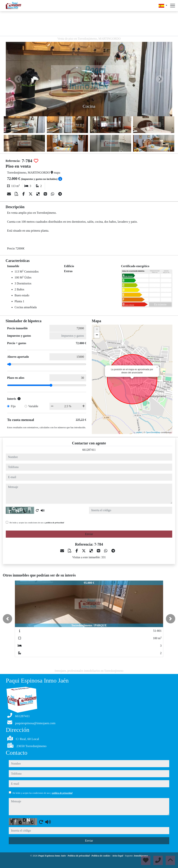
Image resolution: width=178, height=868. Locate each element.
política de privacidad (55, 523)
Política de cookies (101, 856)
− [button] (97, 335)
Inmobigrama (141, 856)
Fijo (13, 406)
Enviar (89, 534)
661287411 (89, 450)
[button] (7, 619)
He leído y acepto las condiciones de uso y (37, 523)
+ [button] (97, 330)
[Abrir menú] (173, 6)
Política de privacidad (79, 856)
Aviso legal (118, 856)
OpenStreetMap (153, 432)
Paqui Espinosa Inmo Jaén (52, 856)
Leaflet (139, 432)
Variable (33, 406)
